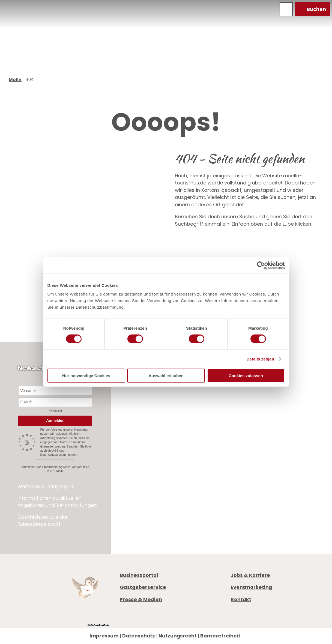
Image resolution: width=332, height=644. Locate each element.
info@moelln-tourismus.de (277, 459)
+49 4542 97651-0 (261, 451)
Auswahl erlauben (166, 375)
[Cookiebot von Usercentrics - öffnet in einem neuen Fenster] (261, 266)
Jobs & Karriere (250, 575)
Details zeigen (260, 359)
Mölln (15, 80)
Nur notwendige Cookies (86, 375)
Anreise (240, 485)
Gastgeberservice (143, 587)
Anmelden (55, 421)
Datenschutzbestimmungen (59, 455)
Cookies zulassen (246, 375)
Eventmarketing (251, 587)
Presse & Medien (141, 599)
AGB (56, 451)
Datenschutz (139, 636)
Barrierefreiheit (220, 636)
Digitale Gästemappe (257, 492)
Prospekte (243, 478)
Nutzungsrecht (178, 636)
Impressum (104, 636)
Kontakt (241, 599)
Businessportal (139, 575)
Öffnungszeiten (250, 471)
